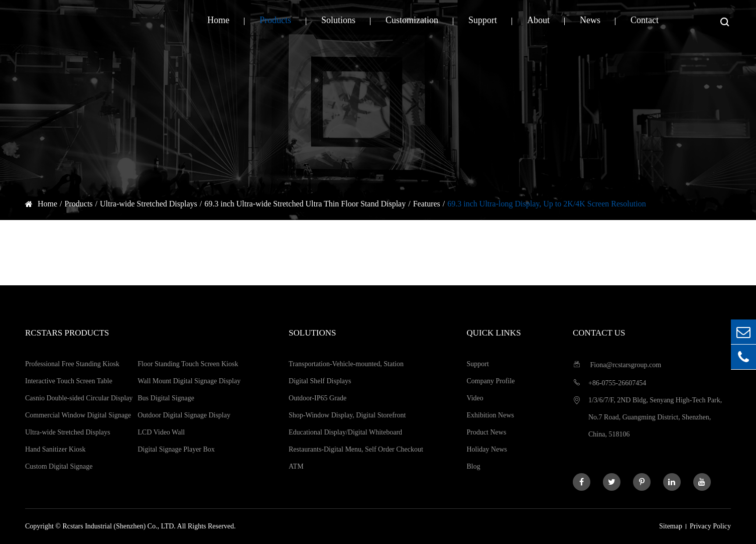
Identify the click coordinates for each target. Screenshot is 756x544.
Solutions (338, 20)
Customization (412, 20)
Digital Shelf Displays (320, 381)
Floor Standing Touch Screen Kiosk (188, 364)
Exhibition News (490, 415)
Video (475, 398)
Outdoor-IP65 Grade (318, 398)
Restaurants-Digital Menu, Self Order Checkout (356, 449)
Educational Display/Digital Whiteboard (345, 432)
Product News (486, 432)
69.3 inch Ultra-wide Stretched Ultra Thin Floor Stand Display (305, 204)
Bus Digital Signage (166, 398)
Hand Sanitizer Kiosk (55, 449)
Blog (473, 466)
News (590, 20)
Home (218, 20)
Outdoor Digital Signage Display (184, 415)
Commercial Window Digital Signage (78, 415)
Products (275, 20)
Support (483, 20)
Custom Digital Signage (59, 466)
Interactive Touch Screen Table (69, 381)
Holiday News (487, 449)
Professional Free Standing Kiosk (72, 364)
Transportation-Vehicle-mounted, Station (346, 364)
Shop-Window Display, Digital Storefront (347, 415)
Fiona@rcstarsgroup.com (617, 364)
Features (427, 204)
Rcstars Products (67, 333)
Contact (645, 20)
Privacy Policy (710, 526)
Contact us (599, 333)
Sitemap (671, 526)
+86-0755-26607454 (609, 383)
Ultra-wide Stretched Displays (149, 204)
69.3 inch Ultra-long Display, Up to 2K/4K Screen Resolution (546, 204)
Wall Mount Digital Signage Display (189, 381)
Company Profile (490, 381)
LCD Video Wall (161, 432)
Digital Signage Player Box (176, 449)
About (538, 20)
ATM (296, 466)
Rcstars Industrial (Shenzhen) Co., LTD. (119, 526)
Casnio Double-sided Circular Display (79, 398)
